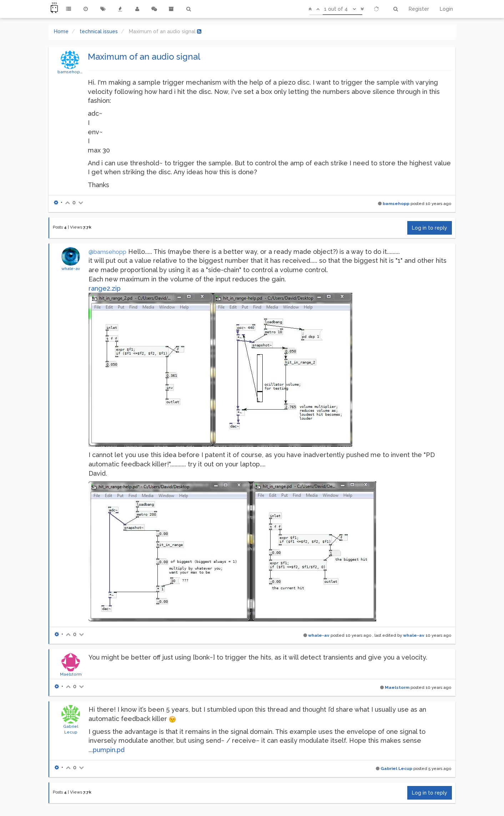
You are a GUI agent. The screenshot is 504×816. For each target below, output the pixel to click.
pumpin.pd (109, 750)
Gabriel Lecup (396, 769)
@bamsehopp (107, 252)
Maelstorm (71, 674)
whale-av (71, 269)
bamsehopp (70, 72)
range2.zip (105, 288)
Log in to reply (430, 228)
